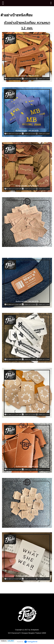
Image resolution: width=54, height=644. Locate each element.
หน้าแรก (5, 9)
